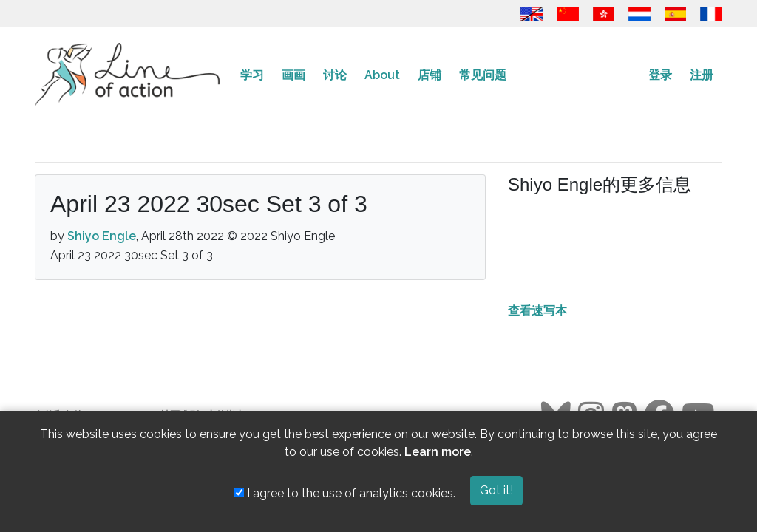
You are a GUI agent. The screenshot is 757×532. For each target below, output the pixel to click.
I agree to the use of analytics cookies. (345, 493)
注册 (702, 75)
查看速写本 (537, 311)
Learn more (438, 452)
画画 (293, 75)
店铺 (430, 75)
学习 (252, 75)
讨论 (335, 75)
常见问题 (483, 75)
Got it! (496, 490)
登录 (660, 75)
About (382, 75)
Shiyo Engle (102, 236)
